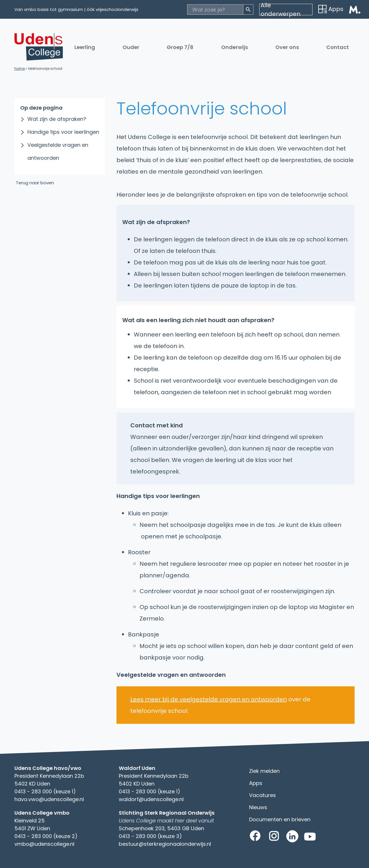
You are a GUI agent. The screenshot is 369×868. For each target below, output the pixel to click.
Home (20, 68)
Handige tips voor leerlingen (63, 132)
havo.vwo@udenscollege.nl (49, 799)
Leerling (85, 47)
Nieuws (258, 807)
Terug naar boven (35, 183)
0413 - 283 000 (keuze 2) (46, 836)
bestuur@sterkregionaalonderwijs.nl (165, 844)
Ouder (131, 47)
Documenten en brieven (280, 819)
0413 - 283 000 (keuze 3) (150, 836)
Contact (338, 47)
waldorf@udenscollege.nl (151, 799)
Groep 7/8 (180, 47)
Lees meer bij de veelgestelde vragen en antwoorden (209, 699)
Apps (331, 9)
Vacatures (262, 795)
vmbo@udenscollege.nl (44, 844)
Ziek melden (264, 771)
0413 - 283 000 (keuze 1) (45, 791)
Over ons (287, 47)
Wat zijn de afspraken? (57, 119)
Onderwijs (235, 47)
